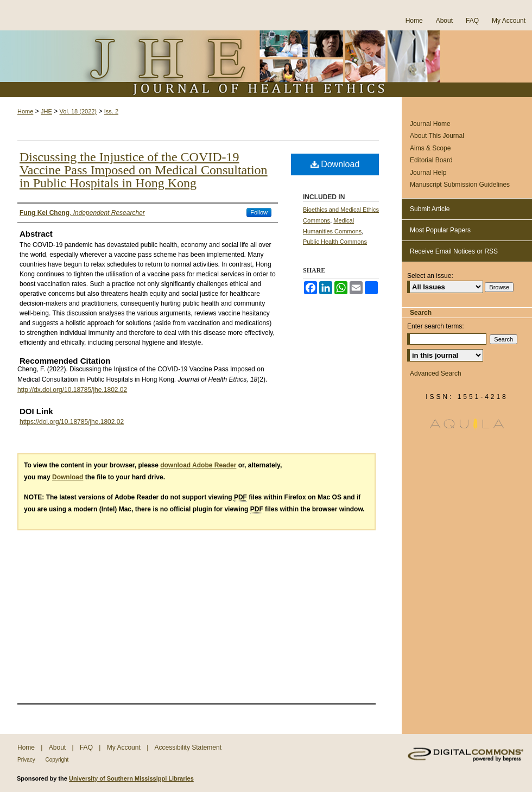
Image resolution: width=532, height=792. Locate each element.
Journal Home (430, 124)
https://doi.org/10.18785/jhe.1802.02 (72, 422)
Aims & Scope (430, 148)
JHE (46, 111)
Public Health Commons (335, 242)
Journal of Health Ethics (266, 64)
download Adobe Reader (198, 465)
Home (25, 111)
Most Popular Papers (440, 230)
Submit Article (430, 209)
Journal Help (428, 173)
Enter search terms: (436, 326)
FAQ (87, 747)
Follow (259, 212)
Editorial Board (431, 160)
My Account (125, 747)
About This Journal (437, 136)
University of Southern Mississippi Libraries (131, 778)
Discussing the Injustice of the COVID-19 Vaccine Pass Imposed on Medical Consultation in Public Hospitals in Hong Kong (144, 170)
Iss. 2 (111, 111)
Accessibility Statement (188, 747)
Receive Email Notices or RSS (454, 251)
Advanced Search (436, 373)
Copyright (57, 760)
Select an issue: (430, 276)
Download (335, 164)
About (58, 747)
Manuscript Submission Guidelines (460, 185)
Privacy (27, 760)
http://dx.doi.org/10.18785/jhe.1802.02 (72, 390)
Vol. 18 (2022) (78, 111)
